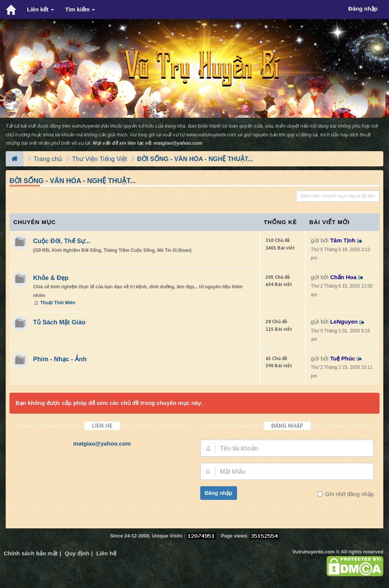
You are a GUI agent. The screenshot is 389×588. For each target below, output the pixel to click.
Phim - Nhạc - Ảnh (60, 359)
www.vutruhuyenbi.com (211, 135)
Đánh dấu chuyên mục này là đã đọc (338, 196)
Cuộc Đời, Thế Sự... (62, 241)
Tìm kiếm (80, 9)
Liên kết (40, 9)
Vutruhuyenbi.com (314, 552)
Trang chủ (48, 159)
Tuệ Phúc (343, 358)
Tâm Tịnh (343, 240)
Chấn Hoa (343, 277)
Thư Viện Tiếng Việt (100, 159)
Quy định (77, 553)
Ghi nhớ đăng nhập (349, 494)
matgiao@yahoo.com (178, 143)
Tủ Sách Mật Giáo (59, 322)
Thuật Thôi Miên (58, 303)
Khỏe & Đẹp (51, 278)
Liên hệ (106, 553)
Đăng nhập (219, 493)
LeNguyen (344, 322)
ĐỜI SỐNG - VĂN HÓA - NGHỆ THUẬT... (195, 159)
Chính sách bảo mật (31, 553)
